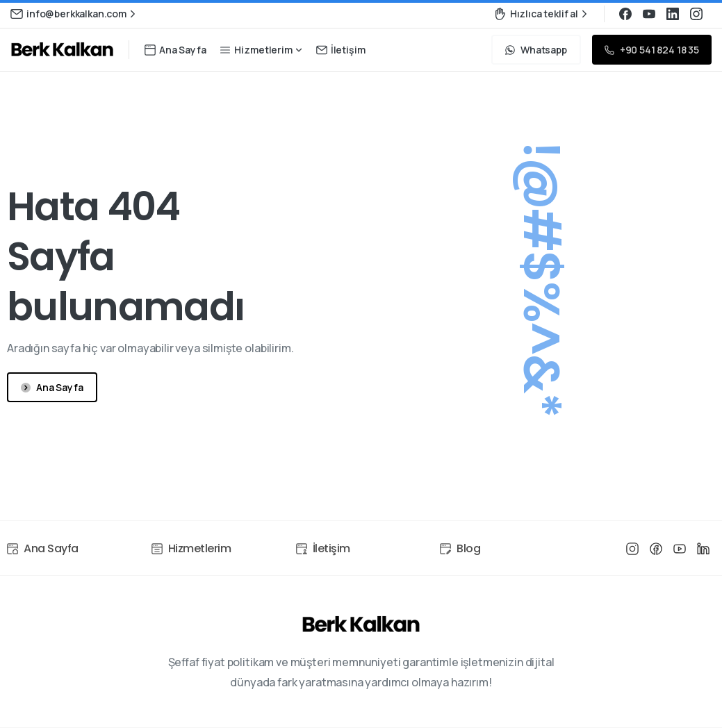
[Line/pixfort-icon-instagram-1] (632, 548)
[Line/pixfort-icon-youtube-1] (680, 549)
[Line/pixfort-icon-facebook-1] (656, 548)
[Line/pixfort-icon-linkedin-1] (703, 551)
